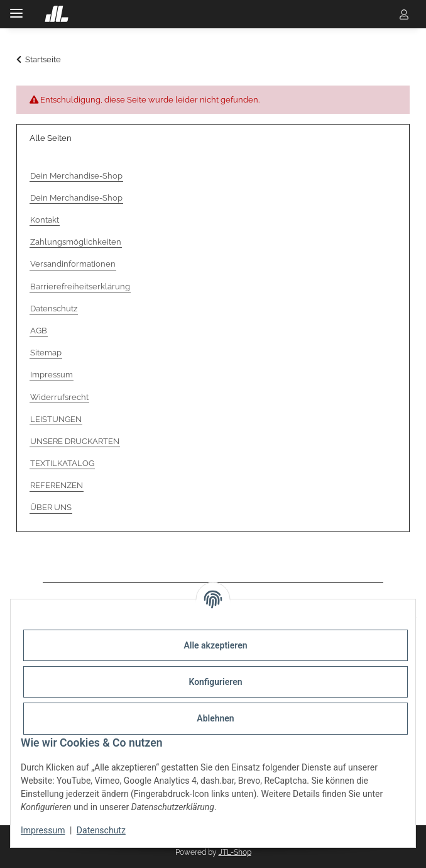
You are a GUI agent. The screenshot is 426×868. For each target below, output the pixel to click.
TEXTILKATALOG (62, 463)
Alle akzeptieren (215, 645)
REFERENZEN (57, 485)
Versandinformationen (73, 264)
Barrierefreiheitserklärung (80, 287)
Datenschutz (101, 830)
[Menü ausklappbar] (16, 8)
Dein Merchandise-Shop (76, 176)
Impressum (43, 830)
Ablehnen (215, 718)
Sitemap (46, 353)
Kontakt (45, 220)
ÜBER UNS (51, 507)
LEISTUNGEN (56, 419)
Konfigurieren (215, 682)
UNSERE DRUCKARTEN (75, 441)
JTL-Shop (235, 852)
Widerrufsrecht (59, 397)
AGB (39, 331)
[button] (380, 14)
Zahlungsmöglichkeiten (76, 242)
